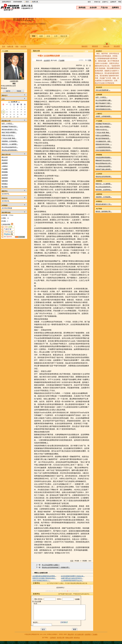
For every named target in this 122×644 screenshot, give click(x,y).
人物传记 (5, 166)
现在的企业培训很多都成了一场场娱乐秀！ (56, 567)
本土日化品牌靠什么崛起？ (51, 565)
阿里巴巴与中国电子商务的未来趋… (44, 578)
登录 (27, 2)
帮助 (120, 2)
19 (3, 114)
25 (25, 114)
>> (19, 102)
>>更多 (86, 51)
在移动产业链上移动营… (104, 169)
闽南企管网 (69, 641)
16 (18, 112)
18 (25, 112)
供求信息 (82, 8)
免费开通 (10, 46)
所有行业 (97, 2)
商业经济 (5, 160)
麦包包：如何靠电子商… (104, 211)
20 (7, 114)
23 (18, 114)
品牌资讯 (115, 8)
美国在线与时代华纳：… (104, 144)
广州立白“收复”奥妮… (9, 138)
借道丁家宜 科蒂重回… (9, 132)
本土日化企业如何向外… (10, 147)
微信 (87, 60)
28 (10, 117)
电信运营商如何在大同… (104, 163)
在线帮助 (88, 637)
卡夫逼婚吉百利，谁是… (104, 141)
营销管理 (5, 178)
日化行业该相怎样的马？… (41, 580)
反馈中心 (105, 2)
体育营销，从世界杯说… (104, 190)
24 (21, 114)
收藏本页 (43, 24)
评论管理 (117, 46)
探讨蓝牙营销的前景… (103, 138)
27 (7, 117)
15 (14, 112)
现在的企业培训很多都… (10, 150)
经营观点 (5, 184)
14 (10, 112)
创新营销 (5, 181)
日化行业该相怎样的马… (104, 150)
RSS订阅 (23, 46)
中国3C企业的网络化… (103, 135)
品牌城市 (53, 641)
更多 (90, 60)
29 (3, 107)
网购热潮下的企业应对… (104, 160)
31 (10, 107)
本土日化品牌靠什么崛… (104, 100)
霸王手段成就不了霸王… (104, 103)
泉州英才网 (61, 641)
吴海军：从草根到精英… (104, 116)
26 (3, 117)
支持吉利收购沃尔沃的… (104, 109)
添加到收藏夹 (18, 2)
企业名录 (93, 8)
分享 (56, 36)
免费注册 (35, 2)
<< (9, 102)
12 (3, 112)
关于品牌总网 (79, 637)
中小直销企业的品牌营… (104, 166)
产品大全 (104, 8)
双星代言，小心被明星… (10, 144)
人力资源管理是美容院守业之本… (72, 580)
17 (21, 112)
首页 (89, 2)
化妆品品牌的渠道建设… (104, 157)
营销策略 (5, 172)
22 (14, 114)
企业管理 (47, 60)
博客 (34, 36)
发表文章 (106, 46)
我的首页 (85, 46)
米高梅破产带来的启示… (10, 126)
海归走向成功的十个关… (10, 129)
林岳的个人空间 (23, 19)
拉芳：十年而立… (8, 124)
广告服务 (95, 637)
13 (7, 112)
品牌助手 (113, 2)
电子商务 (5, 187)
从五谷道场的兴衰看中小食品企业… (73, 576)
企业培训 (5, 175)
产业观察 (5, 169)
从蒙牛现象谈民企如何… (104, 106)
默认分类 (5, 157)
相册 (41, 36)
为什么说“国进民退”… (103, 90)
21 (10, 114)
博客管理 (95, 46)
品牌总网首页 (6, 2)
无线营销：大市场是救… (10, 141)
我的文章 (64, 36)
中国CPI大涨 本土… (8, 135)
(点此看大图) (14, 82)
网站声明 (71, 637)
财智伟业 (77, 641)
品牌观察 (5, 163)
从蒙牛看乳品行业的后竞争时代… (72, 578)
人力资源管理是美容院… (104, 147)
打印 (72, 561)
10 (21, 109)
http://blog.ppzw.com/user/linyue (28, 24)
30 (7, 107)
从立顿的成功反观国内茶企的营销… (44, 576)
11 (25, 109)
